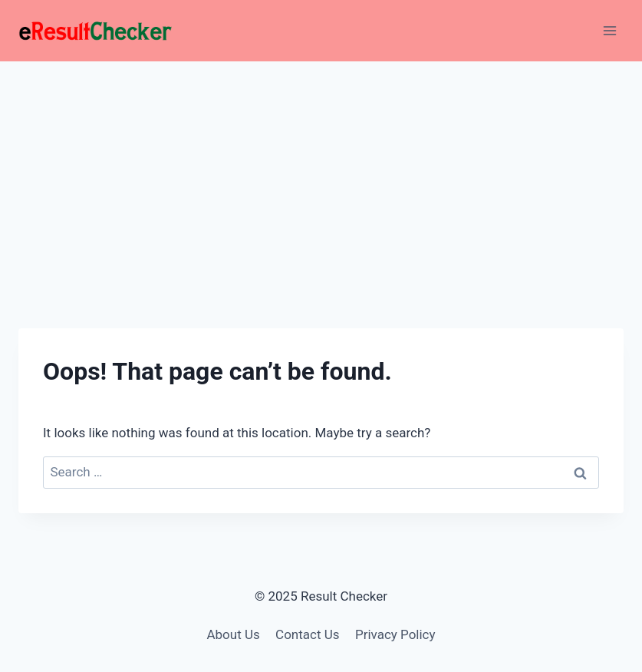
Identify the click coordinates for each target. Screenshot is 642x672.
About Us (233, 634)
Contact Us (307, 634)
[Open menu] (609, 30)
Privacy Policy (395, 634)
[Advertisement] (321, 176)
